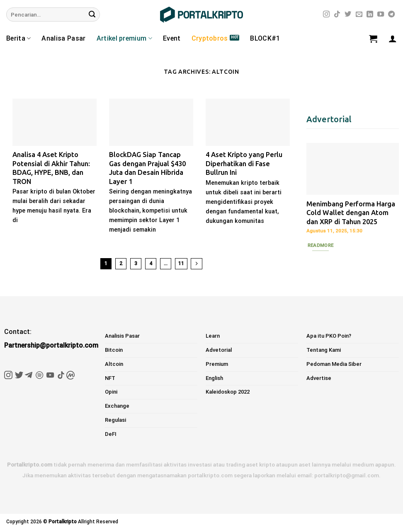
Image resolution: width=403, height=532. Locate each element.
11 (181, 264)
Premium (217, 364)
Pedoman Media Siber (334, 364)
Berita (18, 39)
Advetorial (219, 350)
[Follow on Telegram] (391, 15)
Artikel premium (124, 39)
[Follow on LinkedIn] (370, 15)
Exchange (117, 406)
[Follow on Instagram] (326, 15)
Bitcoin (114, 350)
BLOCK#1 (265, 38)
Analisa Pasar (63, 38)
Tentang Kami (324, 350)
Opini (111, 392)
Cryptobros (210, 38)
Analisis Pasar (122, 336)
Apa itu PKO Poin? (329, 336)
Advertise (319, 378)
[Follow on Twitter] (348, 15)
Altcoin (114, 364)
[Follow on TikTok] (337, 15)
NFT (110, 378)
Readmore (321, 245)
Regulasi (115, 420)
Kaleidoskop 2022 (228, 392)
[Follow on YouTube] (381, 15)
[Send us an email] (359, 15)
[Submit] (92, 15)
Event (172, 38)
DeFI (111, 434)
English (214, 378)
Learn (213, 336)
